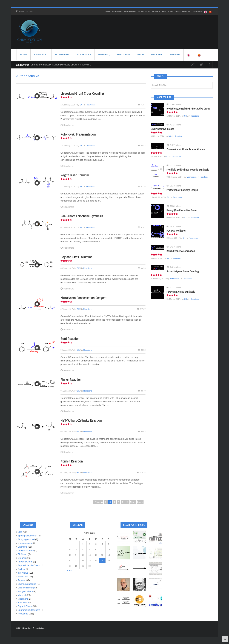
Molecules (144, 11)
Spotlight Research (27, 536)
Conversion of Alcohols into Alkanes (186, 149)
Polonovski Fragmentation (78, 134)
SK (81, 105)
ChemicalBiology (26, 588)
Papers (156, 12)
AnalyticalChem (26, 550)
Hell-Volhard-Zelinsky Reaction (81, 421)
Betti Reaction (70, 339)
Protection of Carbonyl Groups (182, 190)
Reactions (167, 11)
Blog (178, 11)
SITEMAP (198, 11)
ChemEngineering (27, 584)
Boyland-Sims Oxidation (76, 257)
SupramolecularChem (29, 610)
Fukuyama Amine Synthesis (181, 292)
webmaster (191, 177)
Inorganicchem (25, 591)
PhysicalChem (25, 562)
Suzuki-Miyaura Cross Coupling (183, 271)
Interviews (130, 11)
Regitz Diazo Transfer (75, 175)
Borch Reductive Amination (181, 251)
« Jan (70, 570)
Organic (22, 558)
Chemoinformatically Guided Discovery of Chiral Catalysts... (61, 65)
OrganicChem (25, 606)
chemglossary (25, 543)
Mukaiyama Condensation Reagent (83, 298)
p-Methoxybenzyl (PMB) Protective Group (188, 109)
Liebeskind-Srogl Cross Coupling (82, 94)
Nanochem (23, 603)
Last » (140, 502)
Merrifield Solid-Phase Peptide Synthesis (188, 170)
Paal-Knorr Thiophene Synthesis (82, 216)
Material (22, 595)
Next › (133, 502)
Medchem (23, 599)
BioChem (22, 554)
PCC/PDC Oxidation (176, 231)
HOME (108, 11)
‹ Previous (98, 502)
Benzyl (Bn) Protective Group (182, 210)
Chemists (117, 12)
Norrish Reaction (72, 461)
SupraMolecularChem (29, 565)
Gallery (187, 11)
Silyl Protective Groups (162, 129)
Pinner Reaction (71, 380)
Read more (67, 125)
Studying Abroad (26, 539)
